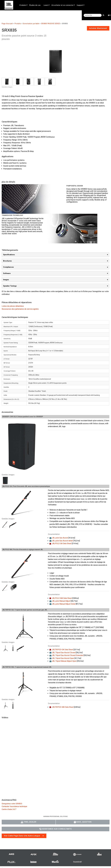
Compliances (8, 267)
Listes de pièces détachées (13, 306)
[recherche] (93, 15)
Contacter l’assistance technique (14, 806)
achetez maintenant (98, 28)
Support (80, 5)
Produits (23, 5)
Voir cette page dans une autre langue (22, 836)
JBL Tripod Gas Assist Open (63, 658)
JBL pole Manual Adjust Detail (64, 604)
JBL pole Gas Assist (60, 538)
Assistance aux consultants (55, 829)
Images (6, 280)
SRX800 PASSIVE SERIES (51, 24)
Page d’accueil (7, 24)
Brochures (7, 261)
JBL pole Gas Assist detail (62, 541)
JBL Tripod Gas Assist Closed (64, 653)
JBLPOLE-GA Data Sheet (62, 544)
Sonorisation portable (31, 24)
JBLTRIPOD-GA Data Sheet (63, 650)
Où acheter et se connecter (63, 5)
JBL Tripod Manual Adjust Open (64, 661)
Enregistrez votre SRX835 (12, 804)
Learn (46, 5)
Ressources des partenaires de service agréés (20, 309)
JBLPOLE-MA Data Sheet (62, 598)
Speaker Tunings (10, 286)
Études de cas (35, 5)
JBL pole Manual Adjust (61, 601)
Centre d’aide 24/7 (9, 809)
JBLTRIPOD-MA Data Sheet (63, 707)
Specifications (9, 255)
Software (7, 273)
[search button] (103, 15)
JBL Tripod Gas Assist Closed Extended (68, 655)
